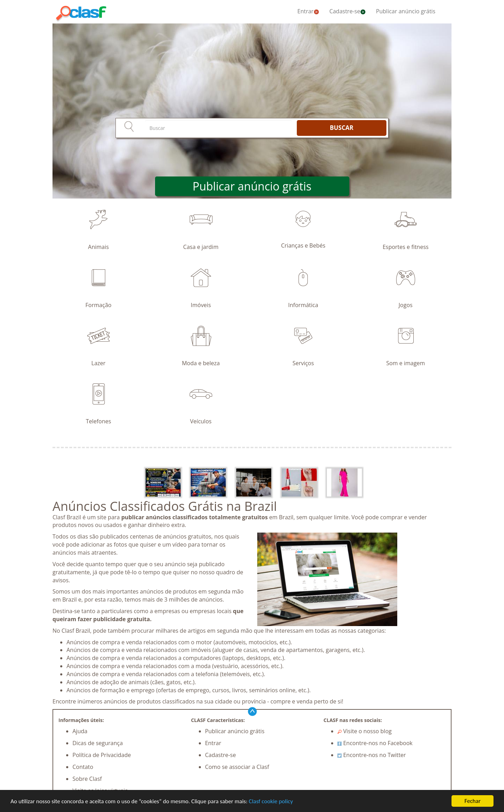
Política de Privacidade (102, 755)
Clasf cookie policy (271, 801)
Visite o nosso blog (365, 731)
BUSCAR (341, 128)
